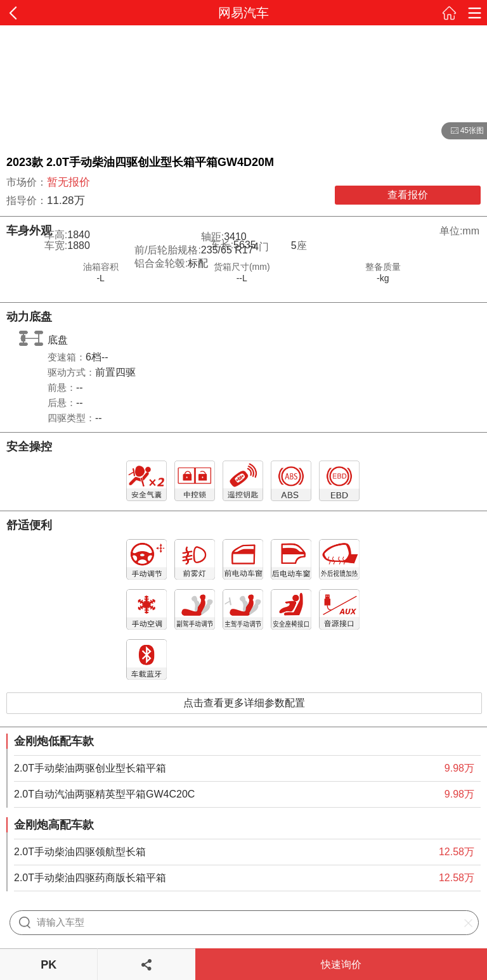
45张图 (463, 131)
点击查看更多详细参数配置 (244, 703)
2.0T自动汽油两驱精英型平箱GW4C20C (104, 794)
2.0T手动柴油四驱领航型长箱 (80, 852)
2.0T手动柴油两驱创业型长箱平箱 (90, 768)
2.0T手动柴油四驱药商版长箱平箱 (90, 878)
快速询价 (341, 964)
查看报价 (408, 195)
